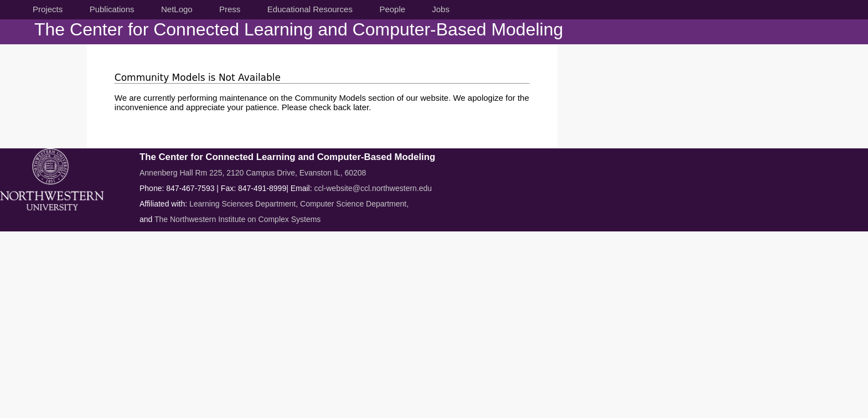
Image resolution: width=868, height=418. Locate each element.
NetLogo (177, 9)
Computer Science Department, (354, 204)
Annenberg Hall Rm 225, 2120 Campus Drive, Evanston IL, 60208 (253, 173)
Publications (112, 9)
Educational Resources (310, 9)
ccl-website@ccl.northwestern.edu (373, 188)
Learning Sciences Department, (245, 204)
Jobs (441, 9)
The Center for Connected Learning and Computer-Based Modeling (299, 29)
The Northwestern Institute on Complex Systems (237, 219)
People (392, 9)
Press (230, 9)
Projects (48, 9)
